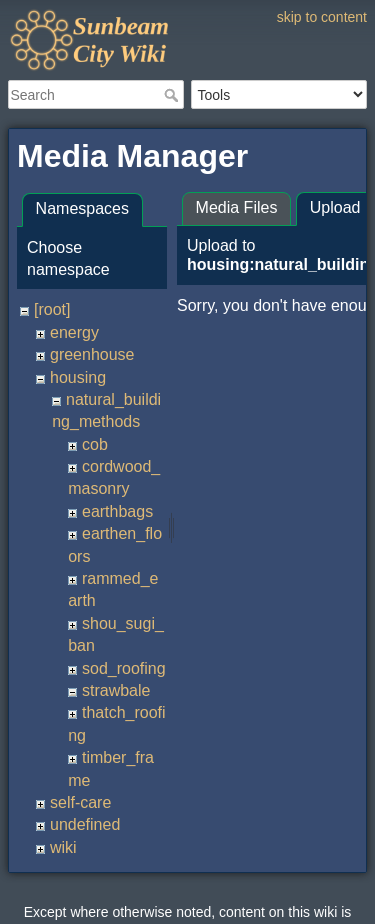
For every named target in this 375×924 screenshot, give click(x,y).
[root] (52, 309)
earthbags (117, 511)
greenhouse (92, 354)
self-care (80, 802)
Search (173, 95)
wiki (63, 847)
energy (74, 332)
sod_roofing (124, 668)
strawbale (116, 690)
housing (78, 377)
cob (95, 444)
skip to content (322, 17)
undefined (85, 824)
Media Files (237, 207)
